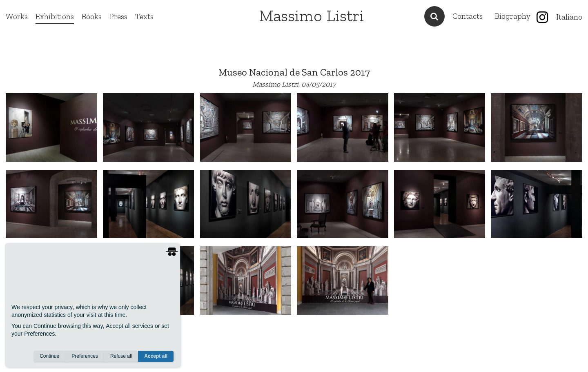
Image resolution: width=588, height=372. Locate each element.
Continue (49, 356)
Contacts (468, 16)
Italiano (569, 17)
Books (92, 17)
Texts (144, 17)
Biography (513, 16)
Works (17, 17)
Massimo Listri (311, 16)
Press (118, 17)
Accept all (156, 356)
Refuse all (121, 356)
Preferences (85, 356)
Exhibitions (55, 17)
